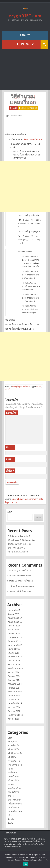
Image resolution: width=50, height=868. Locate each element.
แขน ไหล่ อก (13, 807)
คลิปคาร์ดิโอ (13, 749)
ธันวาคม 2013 (14, 711)
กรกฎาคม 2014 (15, 684)
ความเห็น (12, 413)
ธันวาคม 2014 (14, 664)
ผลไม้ (10, 769)
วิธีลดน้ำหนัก (13, 776)
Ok (26, 864)
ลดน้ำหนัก (26, 387)
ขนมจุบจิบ (12, 742)
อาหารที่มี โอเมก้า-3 (17, 548)
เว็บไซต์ (10, 471)
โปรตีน (11, 819)
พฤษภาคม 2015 (15, 645)
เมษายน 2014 (14, 696)
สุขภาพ (11, 784)
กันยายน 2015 (14, 633)
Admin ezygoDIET (29, 108)
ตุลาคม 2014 (14, 672)
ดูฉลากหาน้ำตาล (24, 570)
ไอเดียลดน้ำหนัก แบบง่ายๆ (19, 544)
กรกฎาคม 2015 (15, 637)
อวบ (9, 591)
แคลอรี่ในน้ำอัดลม (25, 581)
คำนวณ (39, 387)
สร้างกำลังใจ (13, 780)
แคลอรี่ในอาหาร (15, 811)
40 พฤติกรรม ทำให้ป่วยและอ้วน (21, 540)
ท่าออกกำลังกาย (15, 765)
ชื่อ (8, 447)
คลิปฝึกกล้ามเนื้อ (15, 753)
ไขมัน (10, 823)
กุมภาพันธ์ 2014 (15, 703)
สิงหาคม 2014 (14, 680)
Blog (10, 738)
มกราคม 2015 (14, 661)
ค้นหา (10, 512)
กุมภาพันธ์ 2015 (15, 657)
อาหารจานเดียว (15, 800)
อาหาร (11, 796)
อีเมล (9, 459)
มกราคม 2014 (14, 707)
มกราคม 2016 (14, 626)
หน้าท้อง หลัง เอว (15, 788)
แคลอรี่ (8, 389)
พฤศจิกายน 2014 (15, 668)
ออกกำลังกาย (14, 792)
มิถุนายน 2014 (14, 688)
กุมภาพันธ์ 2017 (15, 618)
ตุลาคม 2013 (14, 719)
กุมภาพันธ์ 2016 (15, 622)
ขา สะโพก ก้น (14, 745)
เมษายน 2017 (14, 610)
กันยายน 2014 (14, 676)
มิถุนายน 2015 (14, 641)
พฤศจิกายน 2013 (15, 715)
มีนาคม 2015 (14, 653)
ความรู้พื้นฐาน (17, 387)
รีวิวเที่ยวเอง (11, 833)
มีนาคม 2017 (14, 614)
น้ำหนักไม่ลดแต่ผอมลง (25, 586)
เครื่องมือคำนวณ (15, 804)
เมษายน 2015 (14, 649)
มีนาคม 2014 (14, 699)
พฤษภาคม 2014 (15, 692)
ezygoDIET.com (25, 16)
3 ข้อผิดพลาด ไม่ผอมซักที (19, 536)
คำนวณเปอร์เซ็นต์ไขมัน (22, 576)
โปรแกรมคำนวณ (33, 139)
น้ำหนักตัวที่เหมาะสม (23, 591)
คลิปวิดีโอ (12, 757)
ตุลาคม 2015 (14, 629)
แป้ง (10, 815)
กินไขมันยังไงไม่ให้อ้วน (18, 552)
